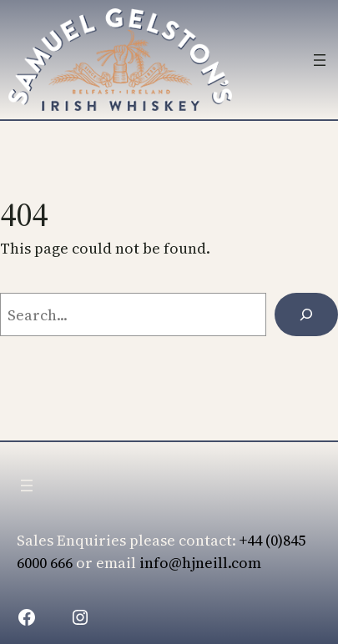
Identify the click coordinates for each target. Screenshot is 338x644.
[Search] (306, 314)
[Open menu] (320, 60)
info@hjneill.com (200, 563)
